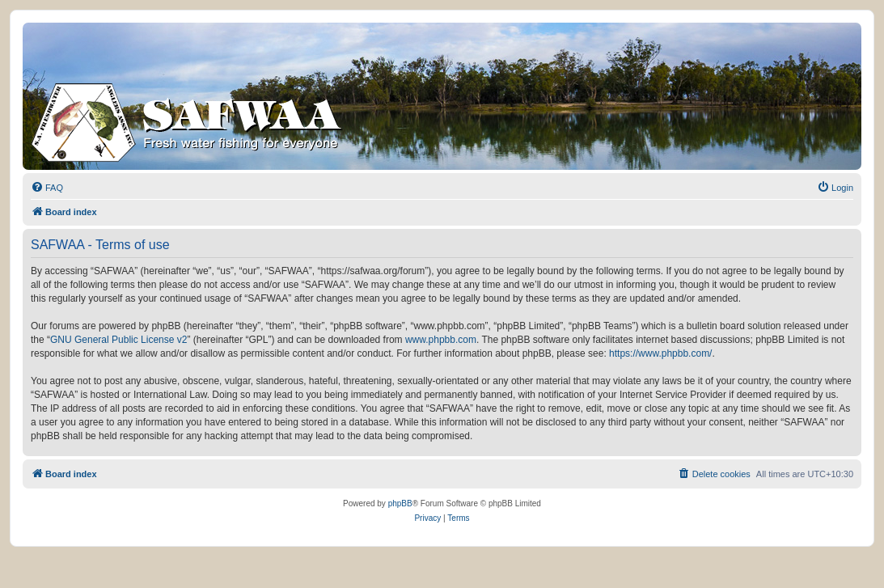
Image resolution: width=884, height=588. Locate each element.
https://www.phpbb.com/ (660, 353)
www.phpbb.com (441, 340)
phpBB (400, 503)
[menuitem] (47, 188)
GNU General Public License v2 (118, 340)
